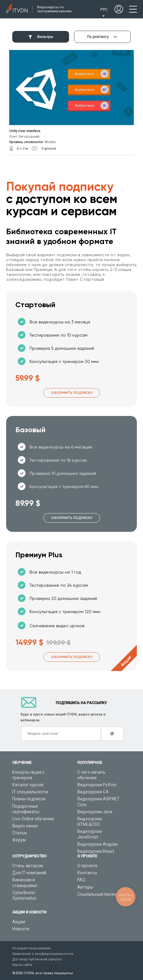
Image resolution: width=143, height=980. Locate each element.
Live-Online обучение (33, 819)
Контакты (87, 873)
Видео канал (25, 826)
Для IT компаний (29, 873)
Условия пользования (31, 948)
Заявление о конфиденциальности (43, 954)
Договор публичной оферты (37, 959)
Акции (19, 922)
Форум (19, 840)
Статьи (19, 833)
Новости (21, 929)
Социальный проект (98, 894)
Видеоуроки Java (95, 812)
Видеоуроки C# (93, 792)
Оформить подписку (72, 393)
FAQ (81, 880)
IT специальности (30, 792)
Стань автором (28, 866)
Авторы (85, 887)
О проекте (87, 866)
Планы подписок (29, 799)
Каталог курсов (28, 785)
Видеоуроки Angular (98, 844)
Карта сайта (22, 965)
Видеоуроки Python (97, 785)
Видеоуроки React (96, 851)
